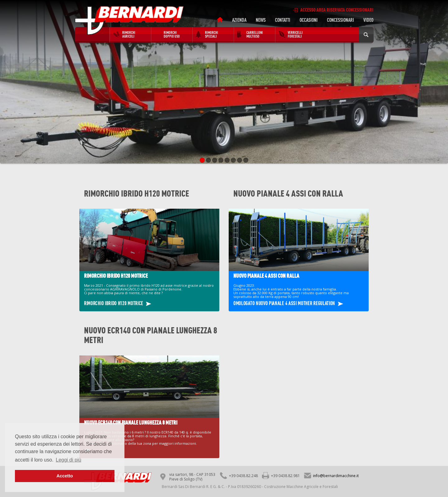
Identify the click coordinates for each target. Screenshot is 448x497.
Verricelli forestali (295, 34)
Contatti (283, 20)
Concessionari (341, 20)
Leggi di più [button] (68, 460)
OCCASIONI (309, 20)
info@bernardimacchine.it (336, 476)
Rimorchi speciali (212, 34)
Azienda (239, 20)
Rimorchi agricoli (129, 34)
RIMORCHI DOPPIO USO (172, 34)
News (261, 20)
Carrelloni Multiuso (255, 34)
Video (368, 20)
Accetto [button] (65, 476)
